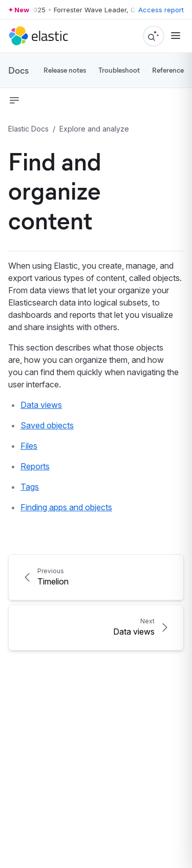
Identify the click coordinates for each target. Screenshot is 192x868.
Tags (30, 487)
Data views (41, 405)
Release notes (65, 70)
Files (29, 446)
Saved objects (47, 425)
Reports (35, 466)
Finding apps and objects (66, 507)
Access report (161, 10)
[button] (14, 100)
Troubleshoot (119, 70)
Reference (168, 70)
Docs (18, 70)
